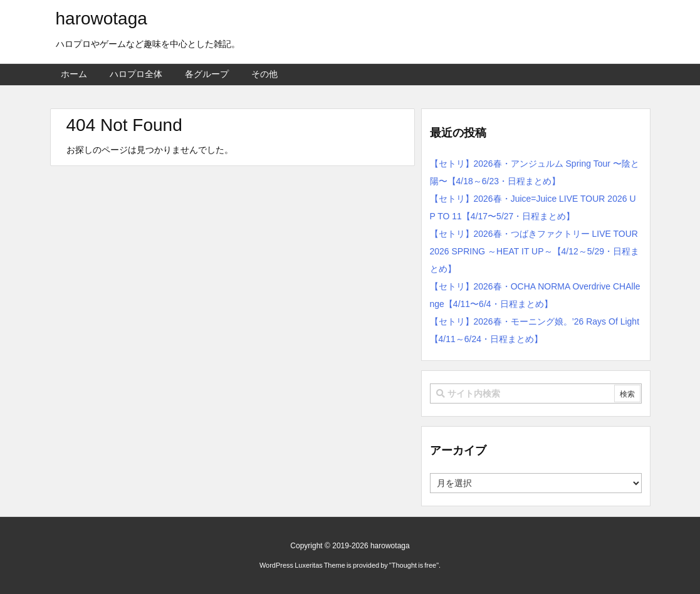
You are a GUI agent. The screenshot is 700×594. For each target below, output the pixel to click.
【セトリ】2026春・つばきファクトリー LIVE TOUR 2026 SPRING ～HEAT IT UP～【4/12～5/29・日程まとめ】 (535, 251)
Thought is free (414, 565)
